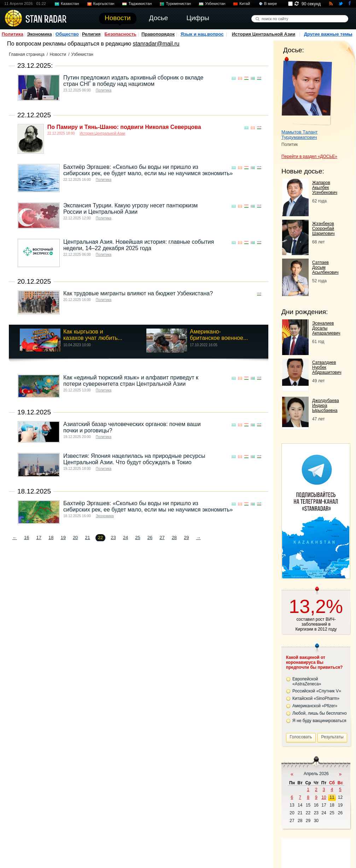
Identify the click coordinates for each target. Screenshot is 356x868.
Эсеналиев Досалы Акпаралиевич (326, 328)
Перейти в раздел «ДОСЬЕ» (309, 157)
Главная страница (27, 54)
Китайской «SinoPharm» (316, 698)
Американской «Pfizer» (315, 706)
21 (87, 538)
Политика (13, 34)
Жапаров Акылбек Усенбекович (325, 188)
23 (113, 538)
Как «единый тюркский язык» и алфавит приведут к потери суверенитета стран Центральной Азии (131, 381)
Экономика (39, 34)
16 (27, 538)
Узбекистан (215, 4)
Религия (91, 34)
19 (63, 538)
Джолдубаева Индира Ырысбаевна (326, 406)
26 (150, 538)
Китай (245, 4)
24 (126, 538)
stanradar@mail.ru (156, 44)
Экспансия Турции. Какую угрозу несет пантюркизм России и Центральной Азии (130, 209)
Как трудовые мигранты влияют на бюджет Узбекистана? (138, 293)
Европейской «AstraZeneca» (307, 681)
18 (51, 538)
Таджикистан (140, 4)
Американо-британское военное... (219, 335)
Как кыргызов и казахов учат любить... (93, 335)
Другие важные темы (328, 34)
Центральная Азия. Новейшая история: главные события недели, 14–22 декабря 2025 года (139, 245)
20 (75, 538)
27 (162, 538)
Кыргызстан (104, 4)
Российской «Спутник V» (317, 691)
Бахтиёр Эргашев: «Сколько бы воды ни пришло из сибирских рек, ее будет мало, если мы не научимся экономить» (148, 170)
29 (186, 538)
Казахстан (70, 4)
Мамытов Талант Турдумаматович (300, 135)
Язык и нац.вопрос (202, 34)
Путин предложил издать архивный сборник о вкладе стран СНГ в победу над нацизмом (133, 81)
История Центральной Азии (264, 34)
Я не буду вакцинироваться (319, 721)
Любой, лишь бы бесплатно (320, 713)
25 (138, 538)
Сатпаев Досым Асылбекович (325, 267)
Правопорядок (158, 34)
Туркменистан (178, 4)
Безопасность (121, 34)
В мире (270, 4)
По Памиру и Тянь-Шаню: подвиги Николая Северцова (124, 127)
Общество (67, 34)
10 (324, 797)
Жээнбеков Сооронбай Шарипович (323, 229)
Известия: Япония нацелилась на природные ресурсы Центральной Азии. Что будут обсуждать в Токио (134, 459)
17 (39, 538)
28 (174, 538)
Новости (58, 54)
